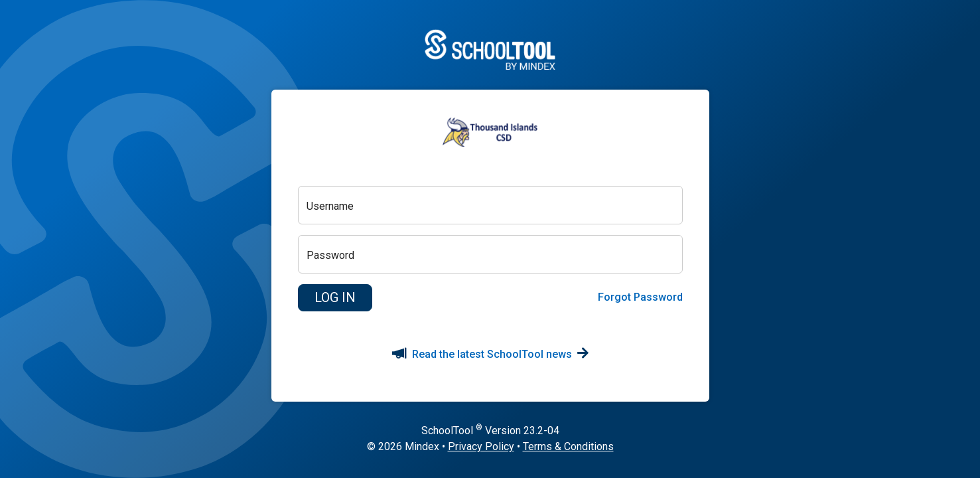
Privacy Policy (481, 446)
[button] (335, 298)
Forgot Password (640, 297)
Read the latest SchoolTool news (490, 354)
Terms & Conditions (568, 446)
